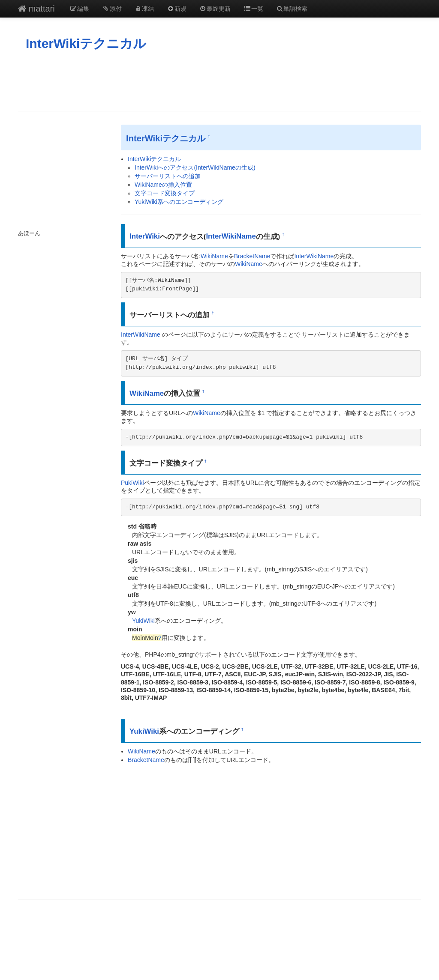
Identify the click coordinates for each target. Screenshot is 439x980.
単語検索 (292, 9)
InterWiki (145, 236)
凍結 (144, 9)
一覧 (253, 9)
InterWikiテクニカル (86, 43)
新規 (177, 9)
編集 (80, 9)
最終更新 (215, 9)
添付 (112, 9)
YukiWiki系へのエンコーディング (179, 202)
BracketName (252, 256)
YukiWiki (143, 621)
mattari (36, 9)
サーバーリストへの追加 (168, 176)
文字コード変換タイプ (165, 193)
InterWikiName (231, 236)
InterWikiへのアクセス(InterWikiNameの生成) (195, 167)
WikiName (214, 256)
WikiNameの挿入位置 (163, 185)
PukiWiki (132, 483)
